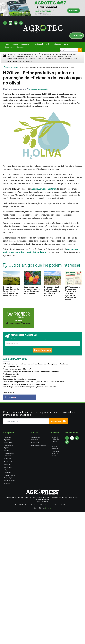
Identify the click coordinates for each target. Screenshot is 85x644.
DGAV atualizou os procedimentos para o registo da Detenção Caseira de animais (34, 382)
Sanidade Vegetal (18, 61)
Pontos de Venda (38, 44)
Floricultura (34, 57)
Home (7, 44)
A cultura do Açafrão (11, 374)
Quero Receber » (42, 350)
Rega (9, 61)
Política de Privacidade (38, 445)
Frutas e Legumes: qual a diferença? (17, 369)
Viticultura (29, 61)
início (6, 67)
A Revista (15, 44)
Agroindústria (61, 54)
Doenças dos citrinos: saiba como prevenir (19, 379)
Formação (54, 57)
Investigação (23, 59)
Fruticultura (44, 57)
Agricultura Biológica (25, 54)
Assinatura (25, 44)
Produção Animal (71, 59)
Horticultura (12, 59)
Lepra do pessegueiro (12, 366)
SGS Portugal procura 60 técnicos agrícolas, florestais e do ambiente (30, 387)
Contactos (21, 47)
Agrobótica (39, 54)
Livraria (67, 44)
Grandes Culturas (65, 57)
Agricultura (12, 54)
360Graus (48, 508)
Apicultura (12, 57)
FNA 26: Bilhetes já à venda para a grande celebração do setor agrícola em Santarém (35, 364)
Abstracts (58, 44)
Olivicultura (33, 59)
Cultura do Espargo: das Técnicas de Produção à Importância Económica (31, 372)
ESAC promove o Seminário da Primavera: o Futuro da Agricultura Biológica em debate (72, 293)
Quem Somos (10, 47)
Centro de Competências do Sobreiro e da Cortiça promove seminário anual (11, 291)
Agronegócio (72, 54)
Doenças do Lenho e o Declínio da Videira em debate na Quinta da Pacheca (52, 291)
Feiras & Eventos (22, 57)
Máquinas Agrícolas (10, 470)
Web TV (49, 44)
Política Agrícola (58, 59)
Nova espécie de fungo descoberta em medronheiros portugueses (32, 290)
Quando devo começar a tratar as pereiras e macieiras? (24, 384)
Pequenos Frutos (45, 59)
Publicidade (35, 442)
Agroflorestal (49, 54)
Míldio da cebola (9, 377)
